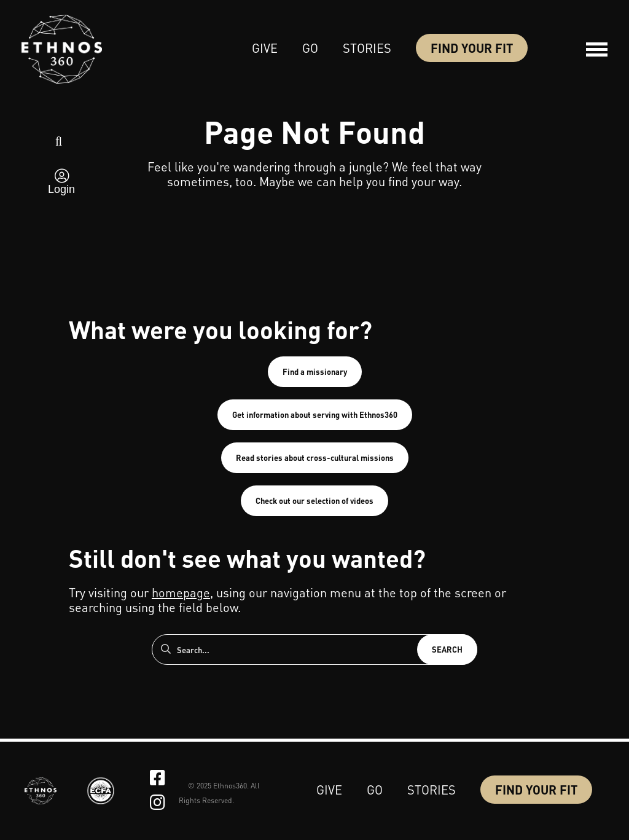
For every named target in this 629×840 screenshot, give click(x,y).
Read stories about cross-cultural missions (315, 457)
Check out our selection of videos (314, 500)
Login (61, 189)
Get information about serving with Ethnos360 (315, 414)
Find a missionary (315, 371)
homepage (181, 592)
